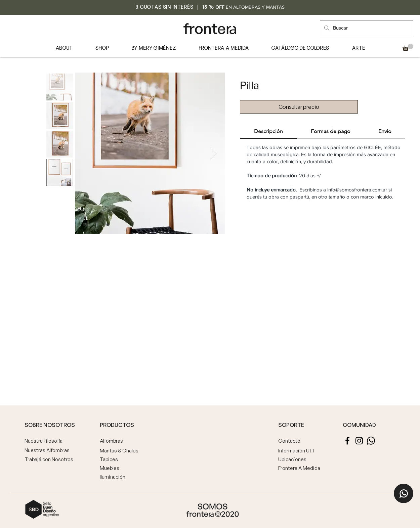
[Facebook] (347, 441)
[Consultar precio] (299, 107)
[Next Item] (213, 153)
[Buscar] (366, 28)
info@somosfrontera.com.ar (357, 190)
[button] (408, 47)
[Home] (404, 493)
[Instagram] (359, 441)
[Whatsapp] (371, 441)
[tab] (268, 132)
